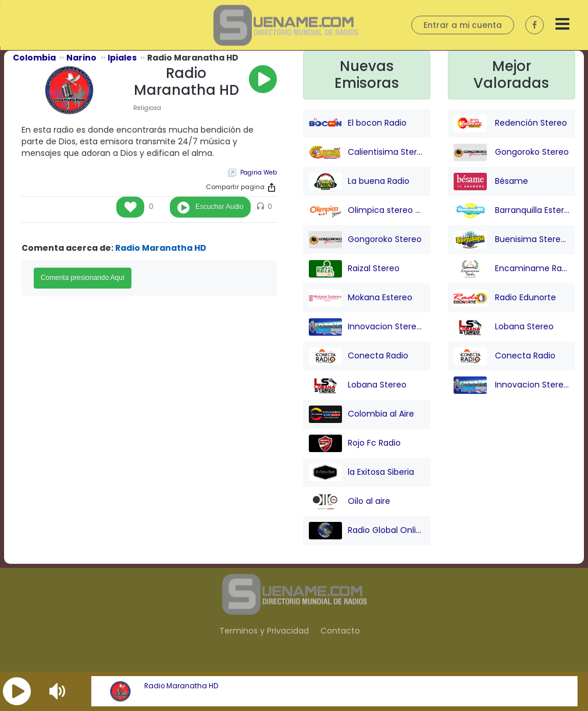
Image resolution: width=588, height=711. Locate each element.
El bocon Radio (358, 123)
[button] (17, 691)
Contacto (340, 631)
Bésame (491, 182)
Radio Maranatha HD (181, 686)
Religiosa (147, 108)
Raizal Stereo (354, 269)
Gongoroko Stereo (365, 240)
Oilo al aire (350, 502)
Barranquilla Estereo (512, 211)
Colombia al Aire (361, 414)
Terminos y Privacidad (264, 631)
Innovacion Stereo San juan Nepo (367, 327)
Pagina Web (259, 173)
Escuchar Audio (220, 207)
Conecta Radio (359, 356)
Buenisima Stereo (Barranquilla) (512, 240)
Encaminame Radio (512, 269)
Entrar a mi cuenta (463, 25)
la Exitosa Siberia (361, 472)
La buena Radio (359, 182)
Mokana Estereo (361, 298)
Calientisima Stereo (367, 152)
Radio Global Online (367, 531)
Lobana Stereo (358, 385)
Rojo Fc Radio (355, 443)
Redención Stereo (510, 123)
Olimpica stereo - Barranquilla (367, 211)
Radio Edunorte (505, 298)
